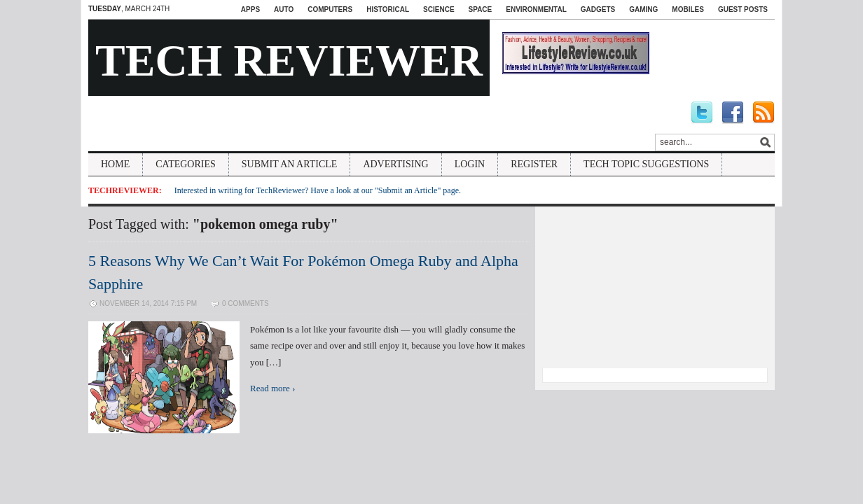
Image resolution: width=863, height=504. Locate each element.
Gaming (643, 9)
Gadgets (598, 9)
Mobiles (688, 9)
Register (534, 164)
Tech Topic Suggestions (646, 164)
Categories (186, 164)
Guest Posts (743, 9)
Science (439, 9)
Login (470, 164)
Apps (250, 9)
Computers (330, 9)
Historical (388, 9)
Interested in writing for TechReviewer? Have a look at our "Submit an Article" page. (318, 190)
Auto (284, 9)
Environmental (536, 9)
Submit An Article (290, 164)
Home (115, 164)
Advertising (395, 164)
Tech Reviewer (289, 61)
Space (481, 9)
